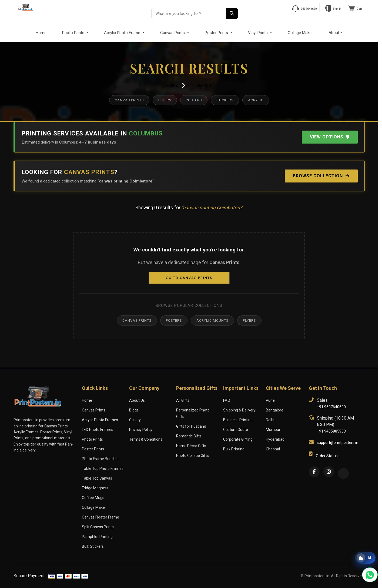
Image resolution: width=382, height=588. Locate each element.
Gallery (135, 420)
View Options (329, 137)
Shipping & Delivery (240, 410)
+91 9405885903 (331, 431)
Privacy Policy (141, 430)
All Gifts (183, 400)
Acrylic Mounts (214, 320)
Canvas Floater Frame (101, 517)
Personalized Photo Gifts (197, 410)
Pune (270, 400)
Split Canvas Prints (98, 527)
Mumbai (273, 430)
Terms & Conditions (145, 439)
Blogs (134, 410)
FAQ (227, 400)
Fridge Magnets (95, 488)
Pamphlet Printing (97, 537)
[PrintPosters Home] (26, 7)
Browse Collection (319, 176)
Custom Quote (235, 430)
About (335, 33)
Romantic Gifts (189, 430)
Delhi (270, 420)
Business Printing (238, 420)
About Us (137, 400)
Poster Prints (217, 33)
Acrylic (260, 100)
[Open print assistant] (365, 558)
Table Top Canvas (97, 478)
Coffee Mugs (93, 498)
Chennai (273, 449)
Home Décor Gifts (191, 439)
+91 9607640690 (331, 407)
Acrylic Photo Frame (121, 33)
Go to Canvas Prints (189, 278)
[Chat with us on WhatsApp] (370, 575)
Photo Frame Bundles (100, 459)
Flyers (162, 100)
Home (39, 33)
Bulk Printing (234, 449)
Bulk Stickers (93, 546)
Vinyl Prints (259, 33)
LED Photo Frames (98, 430)
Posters (194, 100)
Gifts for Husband (191, 420)
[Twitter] (343, 473)
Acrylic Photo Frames (100, 420)
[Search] (232, 14)
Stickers (227, 100)
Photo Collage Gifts (192, 449)
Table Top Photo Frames (102, 469)
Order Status (326, 456)
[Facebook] (314, 472)
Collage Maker (301, 33)
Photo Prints (72, 33)
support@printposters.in (337, 443)
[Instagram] (329, 472)
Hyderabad (275, 439)
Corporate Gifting (238, 439)
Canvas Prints (173, 33)
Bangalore (274, 410)
